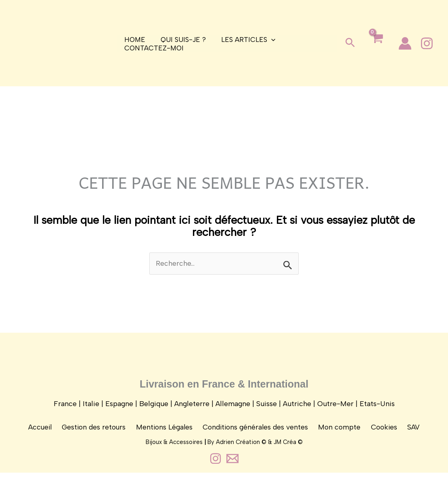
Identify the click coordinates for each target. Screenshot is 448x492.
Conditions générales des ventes (256, 433)
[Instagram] (427, 43)
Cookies (382, 433)
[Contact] (232, 478)
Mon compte (339, 433)
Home (134, 40)
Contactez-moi (153, 48)
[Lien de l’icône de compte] (405, 43)
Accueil (45, 433)
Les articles (244, 40)
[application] (267, 40)
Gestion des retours (97, 433)
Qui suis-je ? (181, 40)
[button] (350, 43)
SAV (409, 433)
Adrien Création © (241, 461)
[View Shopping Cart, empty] (377, 45)
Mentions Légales (166, 433)
